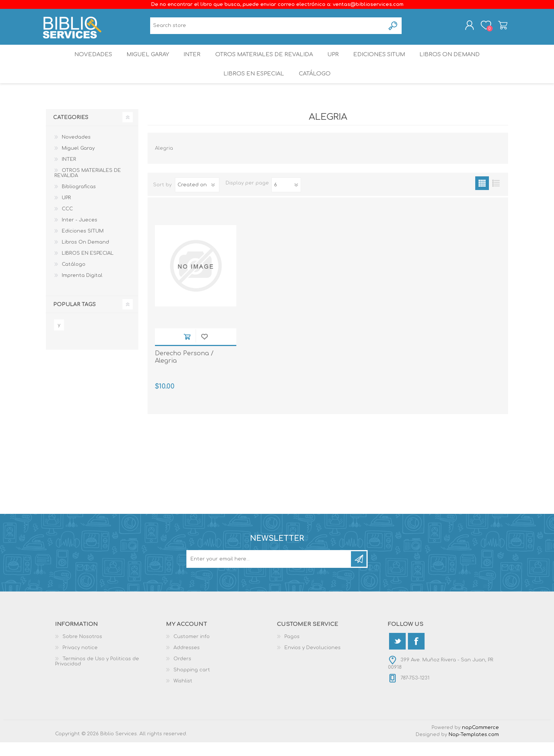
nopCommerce (480, 741)
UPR (335, 61)
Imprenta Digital (82, 289)
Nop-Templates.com (474, 748)
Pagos (292, 650)
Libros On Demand (456, 61)
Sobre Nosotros (82, 650)
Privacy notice (80, 661)
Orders (182, 672)
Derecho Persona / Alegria (184, 371)
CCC (67, 223)
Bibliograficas (79, 200)
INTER (192, 61)
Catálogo (315, 85)
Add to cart (187, 350)
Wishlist (183, 695)
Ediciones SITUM (384, 61)
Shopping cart (500, 27)
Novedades (87, 61)
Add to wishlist (204, 350)
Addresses (187, 661)
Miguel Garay (144, 61)
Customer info (192, 650)
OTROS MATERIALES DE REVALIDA (264, 61)
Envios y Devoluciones (313, 661)
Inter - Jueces (80, 234)
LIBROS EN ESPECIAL (253, 85)
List (496, 197)
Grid (482, 197)
